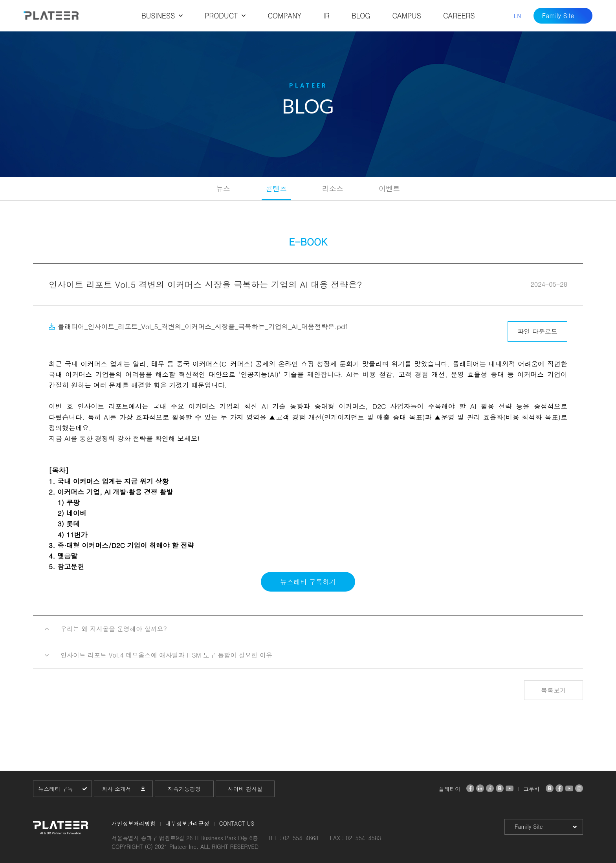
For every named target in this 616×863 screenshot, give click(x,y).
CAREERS (459, 16)
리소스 (333, 188)
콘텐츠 (276, 188)
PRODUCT (221, 16)
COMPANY (284, 16)
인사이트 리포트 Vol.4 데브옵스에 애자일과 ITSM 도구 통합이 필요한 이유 (166, 655)
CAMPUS (406, 16)
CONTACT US (236, 823)
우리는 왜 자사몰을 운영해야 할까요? (114, 629)
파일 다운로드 (537, 331)
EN (517, 16)
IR (326, 16)
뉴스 (223, 188)
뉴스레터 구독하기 (308, 582)
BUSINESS (158, 16)
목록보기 (554, 690)
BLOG (361, 16)
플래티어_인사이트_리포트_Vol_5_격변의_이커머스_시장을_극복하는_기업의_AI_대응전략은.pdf (203, 326)
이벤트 (389, 188)
